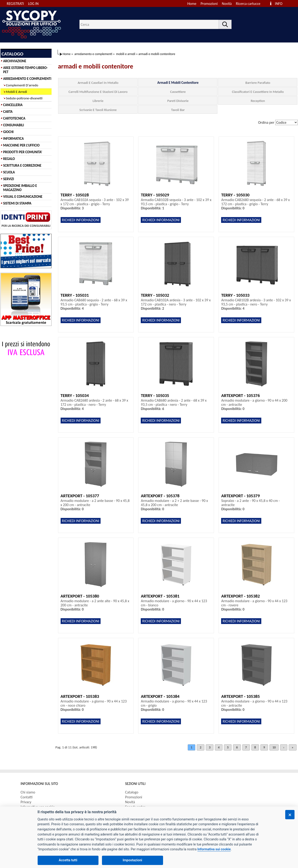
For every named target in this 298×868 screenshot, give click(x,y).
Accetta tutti (68, 860)
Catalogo (132, 792)
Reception (258, 101)
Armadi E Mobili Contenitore (178, 83)
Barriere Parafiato (258, 83)
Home (192, 4)
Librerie (98, 101)
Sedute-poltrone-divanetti (24, 98)
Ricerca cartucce (248, 4)
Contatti (27, 797)
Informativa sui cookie (214, 849)
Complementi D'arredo (22, 85)
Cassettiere (178, 92)
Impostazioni (132, 860)
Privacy (26, 802)
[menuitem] (250, 4)
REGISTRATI (15, 4)
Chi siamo (28, 792)
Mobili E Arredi (17, 92)
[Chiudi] (290, 815)
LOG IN (33, 4)
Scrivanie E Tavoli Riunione (98, 110)
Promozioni (209, 4)
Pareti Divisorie (178, 101)
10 (274, 747)
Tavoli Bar (178, 110)
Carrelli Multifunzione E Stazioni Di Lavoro (98, 92)
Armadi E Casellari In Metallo (98, 83)
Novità (227, 4)
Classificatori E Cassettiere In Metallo (258, 92)
